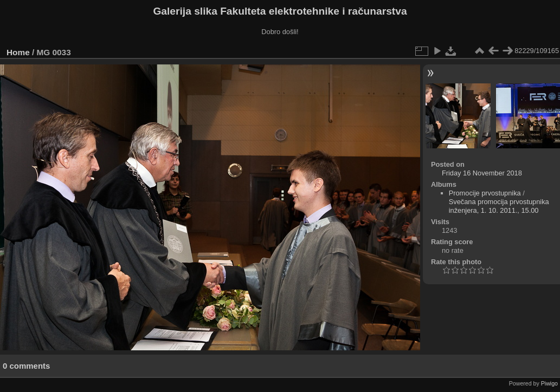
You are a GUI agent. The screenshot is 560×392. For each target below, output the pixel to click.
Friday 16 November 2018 (482, 173)
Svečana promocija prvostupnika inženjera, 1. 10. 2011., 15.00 (499, 206)
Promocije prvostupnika (485, 193)
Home (18, 52)
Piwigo (549, 383)
